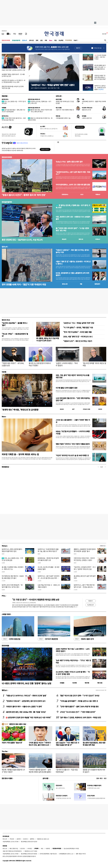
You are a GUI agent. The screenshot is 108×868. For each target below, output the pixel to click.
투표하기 (91, 601)
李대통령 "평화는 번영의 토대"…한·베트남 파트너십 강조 (13, 75)
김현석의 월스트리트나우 (34, 99)
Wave (51, 40)
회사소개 (5, 839)
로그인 (104, 34)
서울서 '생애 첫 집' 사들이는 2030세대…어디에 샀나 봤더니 (73, 263)
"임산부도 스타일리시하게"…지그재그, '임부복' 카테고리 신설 (85, 568)
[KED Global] (20, 34)
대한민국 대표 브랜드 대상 (18, 724)
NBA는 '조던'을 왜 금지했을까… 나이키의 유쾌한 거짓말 (73, 432)
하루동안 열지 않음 (98, 48)
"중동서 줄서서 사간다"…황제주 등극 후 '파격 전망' (24, 195)
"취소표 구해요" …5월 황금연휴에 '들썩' (15, 335)
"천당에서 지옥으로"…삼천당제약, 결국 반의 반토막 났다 (26, 701)
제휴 (11, 848)
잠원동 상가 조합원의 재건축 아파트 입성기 (94, 771)
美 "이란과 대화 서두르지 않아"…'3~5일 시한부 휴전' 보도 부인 (72, 229)
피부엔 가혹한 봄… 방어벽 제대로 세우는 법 (20, 454)
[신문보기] (3, 34)
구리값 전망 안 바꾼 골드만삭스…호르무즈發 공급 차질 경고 (14, 119)
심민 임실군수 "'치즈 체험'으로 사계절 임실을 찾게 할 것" (67, 744)
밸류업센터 (97, 284)
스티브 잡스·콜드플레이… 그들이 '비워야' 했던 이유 (73, 421)
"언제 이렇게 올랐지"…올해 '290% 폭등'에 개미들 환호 (79, 707)
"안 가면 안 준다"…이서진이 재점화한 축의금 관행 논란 (36, 600)
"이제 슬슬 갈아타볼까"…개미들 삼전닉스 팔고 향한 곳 (79, 701)
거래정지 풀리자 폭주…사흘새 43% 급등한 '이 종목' (24, 707)
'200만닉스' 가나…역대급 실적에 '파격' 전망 (79, 323)
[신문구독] (26, 34)
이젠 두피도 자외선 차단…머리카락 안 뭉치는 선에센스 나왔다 (84, 559)
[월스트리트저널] (15, 34)
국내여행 (74, 683)
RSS (42, 848)
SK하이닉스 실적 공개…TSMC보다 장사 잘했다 (100, 87)
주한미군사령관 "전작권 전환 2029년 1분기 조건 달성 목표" (100, 77)
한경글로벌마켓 (16, 40)
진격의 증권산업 (11, 639)
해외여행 (87, 683)
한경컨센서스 (65, 194)
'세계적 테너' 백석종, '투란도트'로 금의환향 (20, 410)
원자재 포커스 (5, 99)
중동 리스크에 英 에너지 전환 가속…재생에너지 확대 (40, 119)
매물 (81, 284)
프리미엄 (69, 40)
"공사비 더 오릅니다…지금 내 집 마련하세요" (67, 771)
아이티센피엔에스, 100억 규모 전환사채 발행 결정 (73, 185)
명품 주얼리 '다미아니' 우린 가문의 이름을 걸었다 (73, 444)
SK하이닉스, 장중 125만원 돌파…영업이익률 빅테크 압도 (12, 550)
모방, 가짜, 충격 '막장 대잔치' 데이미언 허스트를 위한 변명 (72, 376)
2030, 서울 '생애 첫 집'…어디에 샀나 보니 (78, 337)
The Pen (5, 751)
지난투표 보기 (91, 605)
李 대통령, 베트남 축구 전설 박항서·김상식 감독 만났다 (48, 339)
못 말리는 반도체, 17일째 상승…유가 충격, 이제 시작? (39, 102)
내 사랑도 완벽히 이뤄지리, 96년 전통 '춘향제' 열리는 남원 (26, 683)
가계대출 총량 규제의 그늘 (63, 118)
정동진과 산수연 (86, 110)
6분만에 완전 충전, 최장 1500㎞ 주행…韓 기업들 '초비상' (26, 712)
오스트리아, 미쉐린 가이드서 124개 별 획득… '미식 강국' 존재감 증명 (73, 673)
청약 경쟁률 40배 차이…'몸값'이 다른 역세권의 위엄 (24, 284)
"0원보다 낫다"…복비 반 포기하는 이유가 (78, 341)
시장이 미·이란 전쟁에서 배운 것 (65, 110)
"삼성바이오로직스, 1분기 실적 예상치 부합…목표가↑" (73, 173)
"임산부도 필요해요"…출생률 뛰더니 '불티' (14, 324)
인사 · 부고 (99, 778)
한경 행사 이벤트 (7, 778)
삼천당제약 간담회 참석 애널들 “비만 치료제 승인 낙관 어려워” (28, 717)
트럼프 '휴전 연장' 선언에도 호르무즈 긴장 (13, 70)
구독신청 (12, 839)
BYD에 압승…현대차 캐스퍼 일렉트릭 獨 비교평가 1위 (48, 559)
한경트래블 (5, 646)
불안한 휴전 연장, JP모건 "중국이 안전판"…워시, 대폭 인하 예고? (40, 111)
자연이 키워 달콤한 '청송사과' (12, 743)
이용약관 (48, 848)
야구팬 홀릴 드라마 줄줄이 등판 (66, 388)
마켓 (98, 194)
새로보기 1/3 (103, 546)
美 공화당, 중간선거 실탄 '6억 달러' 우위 (85, 577)
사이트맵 (29, 848)
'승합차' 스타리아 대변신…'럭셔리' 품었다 (67, 364)
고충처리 (19, 839)
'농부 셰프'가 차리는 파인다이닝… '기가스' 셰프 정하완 (73, 662)
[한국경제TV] (9, 34)
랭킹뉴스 (5, 690)
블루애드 (32, 839)
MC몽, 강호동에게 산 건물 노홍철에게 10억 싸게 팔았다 (72, 274)
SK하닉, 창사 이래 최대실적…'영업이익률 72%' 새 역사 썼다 (12, 586)
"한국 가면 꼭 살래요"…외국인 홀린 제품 (77, 332)
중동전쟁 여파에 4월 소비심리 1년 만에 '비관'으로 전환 (13, 87)
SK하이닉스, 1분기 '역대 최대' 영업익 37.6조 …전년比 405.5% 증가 (84, 587)
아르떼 (4, 372)
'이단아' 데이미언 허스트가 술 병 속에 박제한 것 (72, 455)
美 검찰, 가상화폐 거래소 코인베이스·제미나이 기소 (13, 568)
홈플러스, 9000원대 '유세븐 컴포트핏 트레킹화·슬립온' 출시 (85, 550)
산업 (41, 40)
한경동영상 (5, 467)
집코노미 (25, 40)
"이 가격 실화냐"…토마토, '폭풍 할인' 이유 (78, 328)
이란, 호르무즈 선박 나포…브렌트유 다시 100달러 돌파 (73, 218)
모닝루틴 (61, 40)
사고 (105, 778)
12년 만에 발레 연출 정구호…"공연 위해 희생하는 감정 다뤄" (73, 399)
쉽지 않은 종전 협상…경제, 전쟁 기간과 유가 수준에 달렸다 (13, 111)
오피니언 (31, 40)
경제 (37, 40)
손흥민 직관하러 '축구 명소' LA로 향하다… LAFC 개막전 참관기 (73, 650)
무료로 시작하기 (45, 149)
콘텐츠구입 (15, 848)
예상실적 (64, 239)
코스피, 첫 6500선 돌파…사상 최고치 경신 (100, 57)
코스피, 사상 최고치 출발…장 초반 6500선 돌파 (49, 568)
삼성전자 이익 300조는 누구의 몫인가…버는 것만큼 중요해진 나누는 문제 (13, 81)
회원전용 (5, 96)
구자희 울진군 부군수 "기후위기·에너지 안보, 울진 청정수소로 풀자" (40, 745)
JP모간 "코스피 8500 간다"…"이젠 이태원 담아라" (78, 712)
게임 (55, 40)
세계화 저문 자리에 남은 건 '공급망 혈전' (65, 102)
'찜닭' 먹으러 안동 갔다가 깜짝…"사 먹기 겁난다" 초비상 (80, 696)
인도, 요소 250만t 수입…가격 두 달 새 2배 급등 (14, 102)
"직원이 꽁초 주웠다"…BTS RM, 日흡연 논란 (13, 364)
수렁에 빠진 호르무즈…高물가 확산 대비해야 (94, 102)
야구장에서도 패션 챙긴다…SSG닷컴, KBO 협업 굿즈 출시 (13, 577)
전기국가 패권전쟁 (48, 639)
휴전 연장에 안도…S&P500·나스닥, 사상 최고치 (22, 240)
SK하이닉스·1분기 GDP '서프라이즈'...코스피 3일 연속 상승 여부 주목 (49, 578)
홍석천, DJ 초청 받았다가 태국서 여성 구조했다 (40, 364)
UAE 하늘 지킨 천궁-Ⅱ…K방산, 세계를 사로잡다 (49, 586)
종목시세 (81, 239)
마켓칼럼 (4, 108)
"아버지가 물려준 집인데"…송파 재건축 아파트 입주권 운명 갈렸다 (40, 771)
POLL (4, 596)
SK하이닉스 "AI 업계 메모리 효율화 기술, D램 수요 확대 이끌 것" (48, 550)
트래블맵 (62, 683)
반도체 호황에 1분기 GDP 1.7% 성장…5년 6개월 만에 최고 (100, 67)
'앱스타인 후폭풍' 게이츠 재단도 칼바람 (94, 364)
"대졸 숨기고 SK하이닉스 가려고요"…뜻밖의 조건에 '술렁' (26, 696)
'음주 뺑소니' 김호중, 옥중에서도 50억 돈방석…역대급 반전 (80, 717)
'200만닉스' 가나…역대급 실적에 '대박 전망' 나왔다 (53, 85)
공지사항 (45, 778)
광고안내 (25, 839)
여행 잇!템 (100, 683)
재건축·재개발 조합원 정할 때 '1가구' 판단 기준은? (13, 771)
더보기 (76, 40)
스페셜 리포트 (6, 614)
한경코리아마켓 (6, 40)
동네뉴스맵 (65, 284)
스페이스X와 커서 (87, 118)
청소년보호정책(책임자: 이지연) (71, 848)
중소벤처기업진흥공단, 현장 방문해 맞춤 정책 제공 (94, 744)
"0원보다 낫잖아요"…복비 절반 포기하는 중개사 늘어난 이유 (72, 251)
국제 (46, 40)
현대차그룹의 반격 (84, 639)
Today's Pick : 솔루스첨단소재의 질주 (69, 162)
